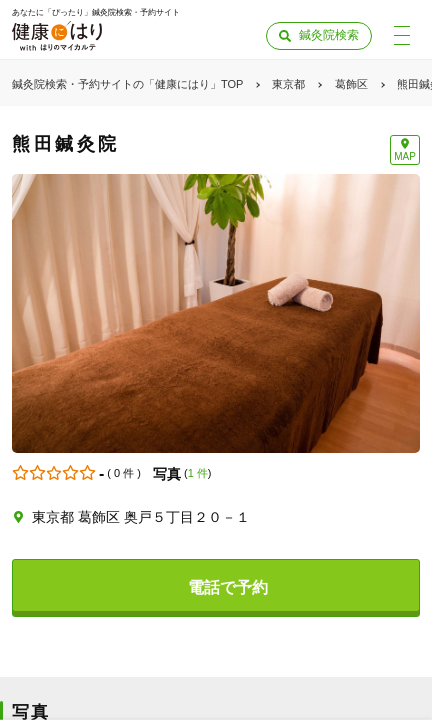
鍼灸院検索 (329, 35)
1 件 (198, 473)
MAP (405, 156)
